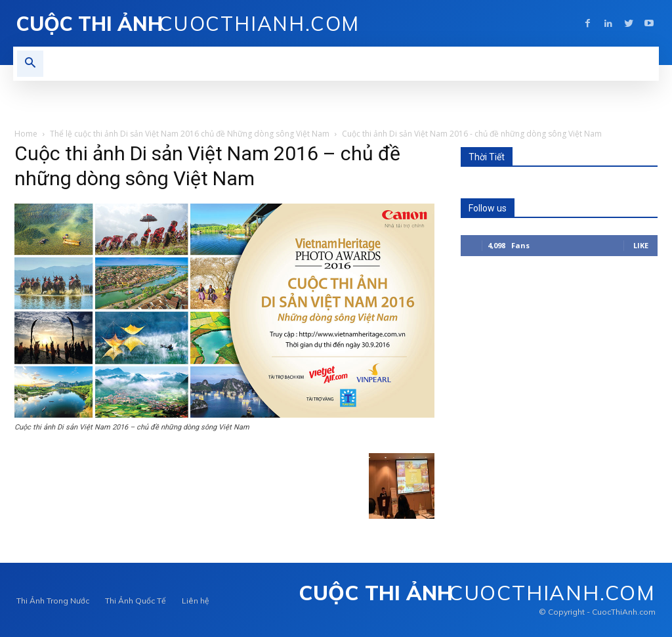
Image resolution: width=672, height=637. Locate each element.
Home (26, 134)
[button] (30, 64)
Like (641, 245)
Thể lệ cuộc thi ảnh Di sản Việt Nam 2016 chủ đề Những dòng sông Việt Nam (190, 134)
